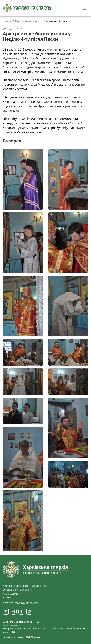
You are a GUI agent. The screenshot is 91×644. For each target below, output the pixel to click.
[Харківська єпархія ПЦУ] (27, 8)
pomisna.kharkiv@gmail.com (21, 603)
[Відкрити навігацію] (84, 8)
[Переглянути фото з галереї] (23, 179)
